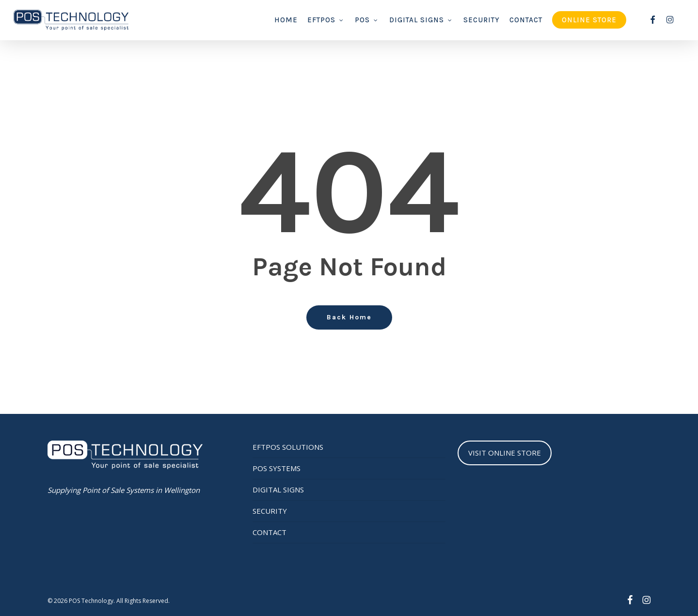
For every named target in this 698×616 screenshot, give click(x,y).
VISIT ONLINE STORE (505, 453)
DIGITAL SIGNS (278, 490)
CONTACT (270, 532)
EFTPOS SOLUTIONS (288, 447)
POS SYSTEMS (277, 468)
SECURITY (270, 511)
